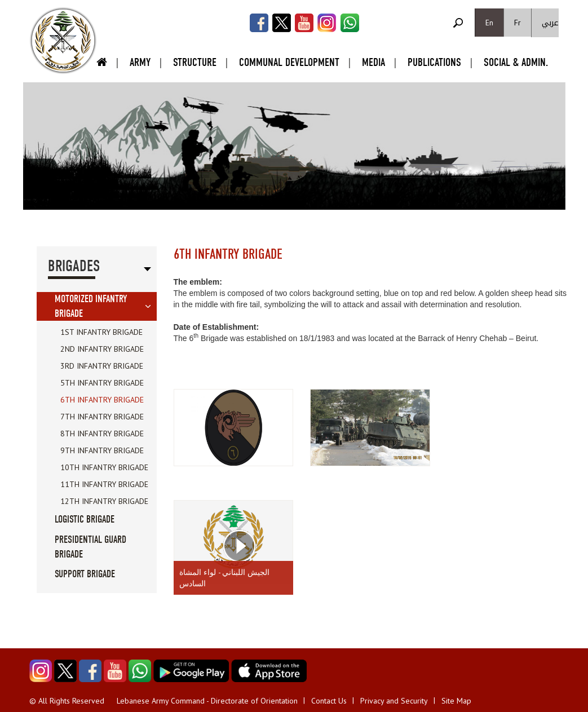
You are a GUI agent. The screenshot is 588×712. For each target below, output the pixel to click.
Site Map (456, 701)
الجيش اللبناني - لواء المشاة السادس (224, 578)
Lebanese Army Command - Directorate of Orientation (207, 701)
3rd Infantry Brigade (102, 366)
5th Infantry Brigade (102, 383)
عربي (550, 23)
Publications (434, 62)
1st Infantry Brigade (101, 332)
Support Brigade (85, 574)
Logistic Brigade (85, 519)
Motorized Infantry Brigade (91, 306)
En (489, 23)
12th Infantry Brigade (104, 501)
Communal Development (289, 62)
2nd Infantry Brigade (102, 349)
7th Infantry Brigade (102, 417)
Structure (195, 62)
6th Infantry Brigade (102, 400)
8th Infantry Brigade (102, 434)
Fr (518, 23)
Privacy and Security (394, 701)
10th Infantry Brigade (104, 467)
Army (140, 62)
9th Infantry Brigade (102, 450)
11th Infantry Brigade (104, 484)
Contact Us (329, 701)
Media (373, 62)
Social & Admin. (516, 62)
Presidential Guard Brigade (90, 547)
